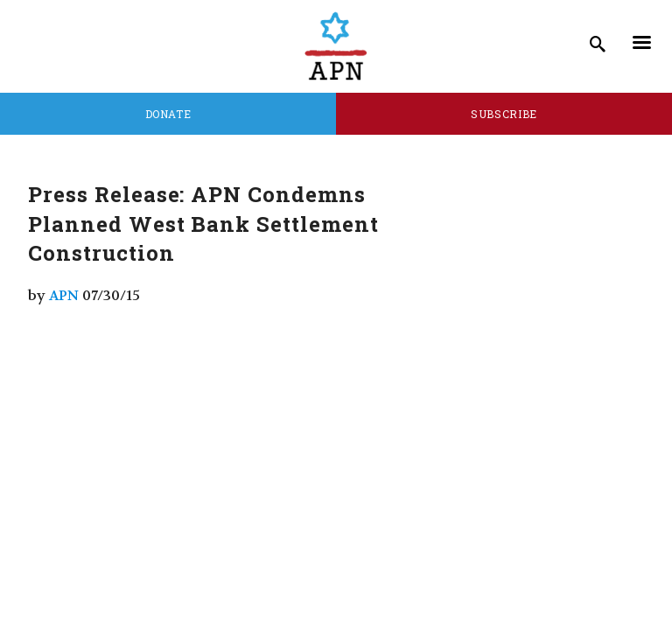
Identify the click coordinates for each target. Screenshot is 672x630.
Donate (168, 114)
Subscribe (504, 114)
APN (64, 295)
